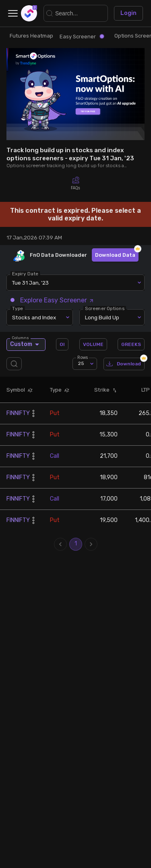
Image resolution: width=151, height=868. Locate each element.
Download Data (115, 255)
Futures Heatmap (31, 36)
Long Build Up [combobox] (102, 317)
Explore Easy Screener (52, 300)
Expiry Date (25, 274)
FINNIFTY (18, 413)
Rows (83, 357)
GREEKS (131, 344)
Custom (26, 344)
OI (62, 344)
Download (124, 364)
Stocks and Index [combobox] (34, 317)
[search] (16, 364)
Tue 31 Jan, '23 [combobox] (30, 283)
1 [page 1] (76, 544)
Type (18, 308)
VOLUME (93, 344)
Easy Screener (82, 37)
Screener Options (105, 308)
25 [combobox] (81, 363)
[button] (29, 390)
